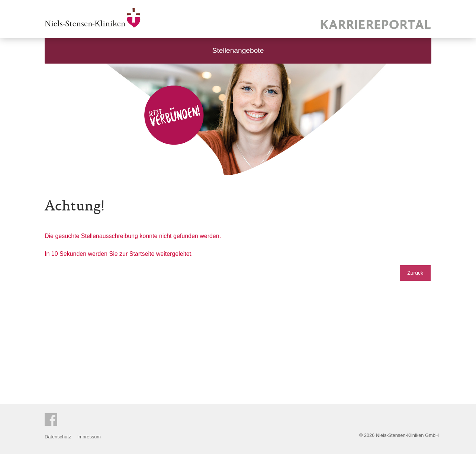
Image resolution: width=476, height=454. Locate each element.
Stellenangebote (238, 50)
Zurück (415, 273)
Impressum (89, 437)
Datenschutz (58, 437)
